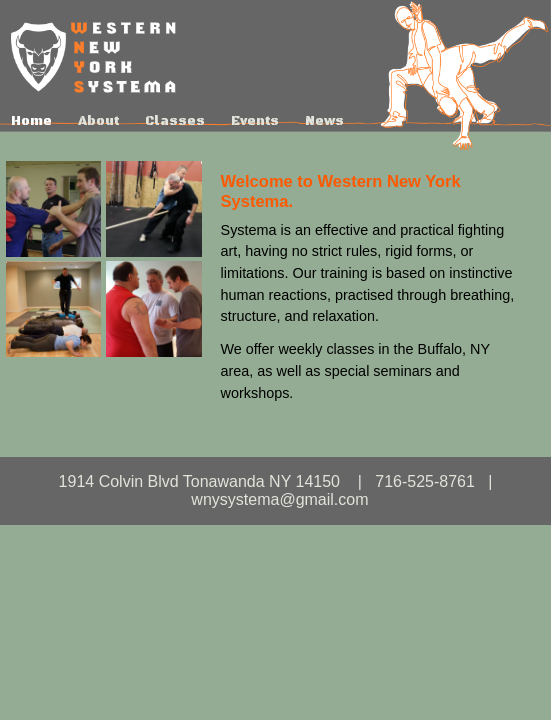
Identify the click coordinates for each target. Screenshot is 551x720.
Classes (175, 121)
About (98, 121)
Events (255, 121)
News (324, 121)
